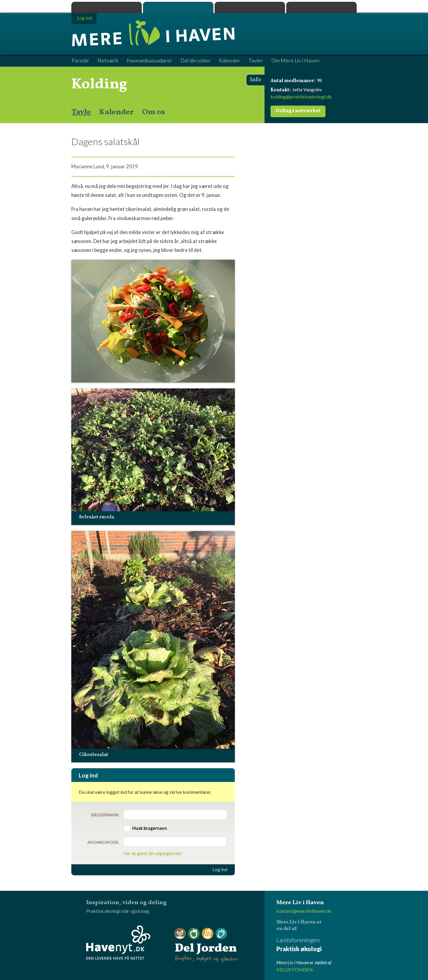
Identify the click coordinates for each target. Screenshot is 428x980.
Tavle (81, 112)
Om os (154, 112)
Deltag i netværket (298, 111)
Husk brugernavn (150, 828)
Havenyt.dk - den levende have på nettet (118, 943)
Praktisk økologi (107, 7)
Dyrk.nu (250, 7)
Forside (80, 61)
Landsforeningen (317, 945)
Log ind (220, 869)
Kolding (99, 84)
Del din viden (195, 61)
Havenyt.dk (321, 7)
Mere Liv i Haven (178, 7)
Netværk (108, 61)
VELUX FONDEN (295, 969)
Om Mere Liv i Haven (295, 61)
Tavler (256, 61)
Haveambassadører (149, 61)
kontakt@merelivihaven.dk (304, 911)
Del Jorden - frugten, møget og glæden (206, 945)
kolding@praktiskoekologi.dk (301, 97)
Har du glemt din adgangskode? (153, 853)
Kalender (117, 112)
